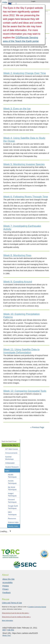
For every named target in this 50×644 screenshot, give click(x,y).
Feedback (6, 593)
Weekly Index (13, 526)
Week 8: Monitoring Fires (17, 255)
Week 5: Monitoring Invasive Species (24, 164)
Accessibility (7, 583)
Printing (6, 586)
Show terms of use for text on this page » (16, 613)
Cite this (11, 630)
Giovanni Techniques (12, 501)
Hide (5, 2)
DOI (4, 630)
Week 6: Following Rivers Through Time (26, 197)
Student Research (12, 467)
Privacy (5, 589)
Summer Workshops (9, 458)
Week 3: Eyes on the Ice (17, 109)
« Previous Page (37, 427)
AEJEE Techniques (12, 476)
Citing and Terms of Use (12, 603)
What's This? (7, 635)
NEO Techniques (12, 513)
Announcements (11, 453)
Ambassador (10, 463)
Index (7, 471)
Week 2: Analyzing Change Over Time (25, 73)
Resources (12, 519)
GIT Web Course (11, 449)
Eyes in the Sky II (10, 445)
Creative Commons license (37, 607)
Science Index (13, 522)
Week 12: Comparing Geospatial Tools (25, 391)
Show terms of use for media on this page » (16, 617)
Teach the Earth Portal (9, 441)
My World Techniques (12, 488)
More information (8, 620)
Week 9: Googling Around (18, 282)
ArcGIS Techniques (12, 482)
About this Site (8, 579)
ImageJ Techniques (12, 495)
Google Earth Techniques (13, 507)
